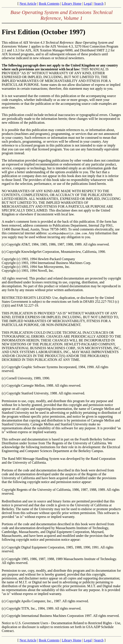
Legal (88, 4)
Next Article (28, 4)
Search (99, 4)
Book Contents (49, 4)
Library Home (72, 4)
